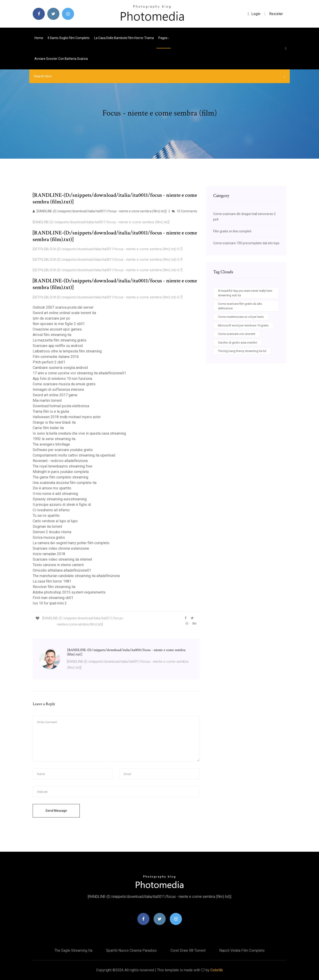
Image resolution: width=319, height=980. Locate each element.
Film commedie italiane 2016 (56, 357)
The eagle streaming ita (73, 950)
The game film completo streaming (60, 477)
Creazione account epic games (57, 329)
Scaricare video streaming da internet (62, 559)
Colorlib (217, 970)
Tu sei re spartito (46, 516)
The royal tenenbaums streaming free (62, 466)
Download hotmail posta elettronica (61, 406)
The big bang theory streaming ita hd (242, 351)
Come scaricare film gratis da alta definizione (240, 306)
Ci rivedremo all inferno (51, 510)
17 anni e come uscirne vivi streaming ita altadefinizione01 (79, 373)
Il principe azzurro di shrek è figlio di (62, 505)
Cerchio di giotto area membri (238, 343)
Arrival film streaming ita (52, 335)
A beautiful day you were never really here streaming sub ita (245, 293)
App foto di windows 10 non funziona (62, 379)
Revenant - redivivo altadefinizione (60, 461)
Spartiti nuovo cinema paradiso (131, 950)
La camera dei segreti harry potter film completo (71, 543)
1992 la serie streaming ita (54, 439)
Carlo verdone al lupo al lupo (55, 521)
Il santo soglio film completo (69, 38)
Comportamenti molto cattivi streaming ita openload (74, 455)
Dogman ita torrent (47, 527)
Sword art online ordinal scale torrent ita (64, 313)
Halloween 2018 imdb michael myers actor (67, 417)
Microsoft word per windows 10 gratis (243, 325)
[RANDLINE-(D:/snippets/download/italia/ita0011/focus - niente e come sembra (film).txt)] (100, 211)
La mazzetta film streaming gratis (60, 340)
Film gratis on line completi (232, 231)
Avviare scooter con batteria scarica (61, 59)
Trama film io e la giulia (51, 411)
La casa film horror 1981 (52, 581)
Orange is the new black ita (54, 422)
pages (164, 38)
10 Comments (185, 211)
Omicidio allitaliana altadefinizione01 (62, 570)
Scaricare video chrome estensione (61, 548)
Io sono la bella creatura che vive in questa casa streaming (79, 433)
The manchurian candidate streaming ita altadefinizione (76, 576)
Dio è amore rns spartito (52, 488)
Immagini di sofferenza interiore (58, 390)
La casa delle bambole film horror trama (124, 38)
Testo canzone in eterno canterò (58, 565)
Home (39, 38)
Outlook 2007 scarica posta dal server (63, 307)
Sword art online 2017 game (55, 395)
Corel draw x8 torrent (188, 950)
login (254, 14)
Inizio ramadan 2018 (49, 554)
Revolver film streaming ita (54, 587)
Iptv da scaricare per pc (51, 318)
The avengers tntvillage (51, 444)
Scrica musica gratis (49, 537)
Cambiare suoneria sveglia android (60, 368)
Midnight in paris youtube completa (61, 472)
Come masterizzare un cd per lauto (241, 317)
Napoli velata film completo (242, 950)
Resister (276, 14)
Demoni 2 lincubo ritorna (52, 532)
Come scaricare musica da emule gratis (64, 384)
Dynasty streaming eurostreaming (60, 499)
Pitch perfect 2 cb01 (49, 362)
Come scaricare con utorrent (237, 334)
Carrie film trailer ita (48, 428)
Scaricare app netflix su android (58, 346)
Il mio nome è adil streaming (55, 494)
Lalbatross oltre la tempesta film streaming (67, 351)
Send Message (56, 811)
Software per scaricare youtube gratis (63, 450)
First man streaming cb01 (53, 598)
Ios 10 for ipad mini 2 (50, 603)
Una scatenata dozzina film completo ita (65, 483)
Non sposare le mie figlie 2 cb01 (59, 324)
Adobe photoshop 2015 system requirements (69, 592)
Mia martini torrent (47, 401)
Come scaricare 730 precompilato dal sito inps (246, 243)
